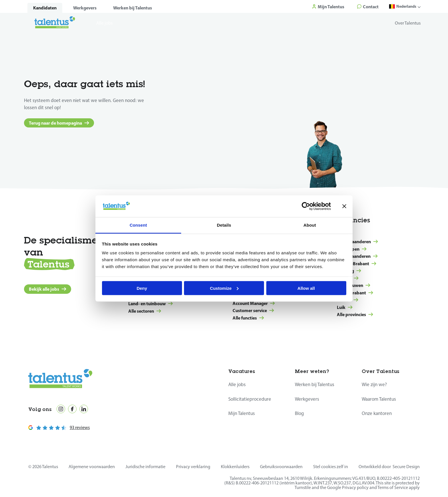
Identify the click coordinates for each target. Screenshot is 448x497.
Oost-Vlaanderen (357, 256)
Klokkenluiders (235, 467)
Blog (299, 413)
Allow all (306, 288)
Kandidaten (45, 8)
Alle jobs (237, 384)
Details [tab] (224, 225)
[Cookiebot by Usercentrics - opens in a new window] (306, 206)
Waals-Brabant (355, 293)
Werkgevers (85, 8)
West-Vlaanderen (357, 241)
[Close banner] (344, 206)
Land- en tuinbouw (151, 304)
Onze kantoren (377, 413)
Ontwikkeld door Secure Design (389, 467)
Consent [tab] (138, 225)
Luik (345, 307)
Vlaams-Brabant (357, 264)
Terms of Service (393, 487)
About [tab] (310, 225)
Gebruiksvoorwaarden (281, 467)
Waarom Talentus (379, 399)
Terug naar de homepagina (59, 123)
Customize (224, 288)
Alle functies (248, 318)
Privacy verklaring (193, 467)
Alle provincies (355, 314)
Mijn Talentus (242, 413)
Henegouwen (354, 285)
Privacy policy (355, 487)
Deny (142, 288)
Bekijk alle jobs (48, 289)
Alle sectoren (145, 311)
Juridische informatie (145, 467)
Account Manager (254, 303)
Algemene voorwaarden (92, 467)
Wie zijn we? (374, 384)
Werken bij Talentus (133, 8)
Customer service (253, 310)
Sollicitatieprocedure (250, 399)
